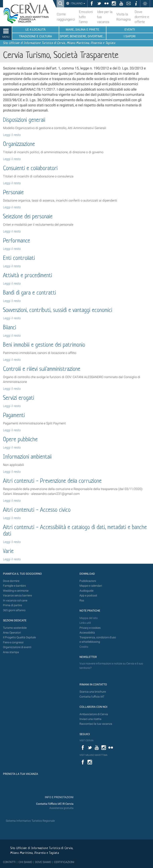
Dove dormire (11, 581)
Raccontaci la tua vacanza (96, 724)
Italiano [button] (78, 3)
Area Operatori (12, 633)
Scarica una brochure (93, 692)
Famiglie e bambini (14, 586)
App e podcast (88, 596)
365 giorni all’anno (14, 610)
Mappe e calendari (91, 586)
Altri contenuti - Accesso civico (37, 510)
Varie (8, 552)
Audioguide (86, 591)
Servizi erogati (19, 398)
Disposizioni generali (24, 120)
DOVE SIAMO (43, 862)
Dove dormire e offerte (142, 17)
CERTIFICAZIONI (64, 862)
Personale (13, 193)
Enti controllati (19, 258)
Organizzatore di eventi (17, 647)
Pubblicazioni (88, 581)
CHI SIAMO (25, 862)
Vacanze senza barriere (17, 596)
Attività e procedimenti (27, 276)
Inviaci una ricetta (90, 719)
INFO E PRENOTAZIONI (59, 797)
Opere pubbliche (20, 440)
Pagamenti (14, 416)
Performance (17, 241)
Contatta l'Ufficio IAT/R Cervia (55, 804)
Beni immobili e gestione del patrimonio (44, 345)
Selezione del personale (28, 217)
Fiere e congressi (13, 642)
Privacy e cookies (90, 628)
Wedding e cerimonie (16, 591)
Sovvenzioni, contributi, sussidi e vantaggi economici (58, 310)
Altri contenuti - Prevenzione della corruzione (52, 481)
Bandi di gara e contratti (29, 293)
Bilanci (10, 328)
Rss (82, 601)
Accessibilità (87, 633)
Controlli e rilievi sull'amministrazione (42, 369)
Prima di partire (12, 605)
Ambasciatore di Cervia (94, 714)
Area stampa (11, 652)
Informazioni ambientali (27, 457)
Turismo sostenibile (15, 628)
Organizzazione (19, 144)
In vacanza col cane (15, 601)
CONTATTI (9, 862)
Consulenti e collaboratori (30, 169)
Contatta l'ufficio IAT (92, 697)
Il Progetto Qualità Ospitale (19, 637)
